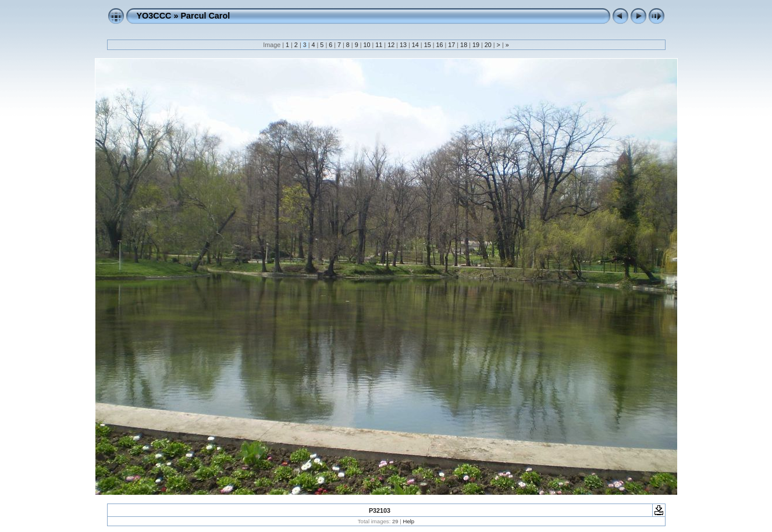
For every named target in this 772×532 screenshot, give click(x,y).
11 (379, 45)
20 (488, 45)
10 (367, 45)
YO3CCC (154, 16)
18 (464, 45)
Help (408, 521)
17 (451, 45)
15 (428, 45)
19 (476, 45)
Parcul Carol (205, 16)
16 (439, 45)
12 (391, 45)
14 (415, 45)
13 (403, 45)
